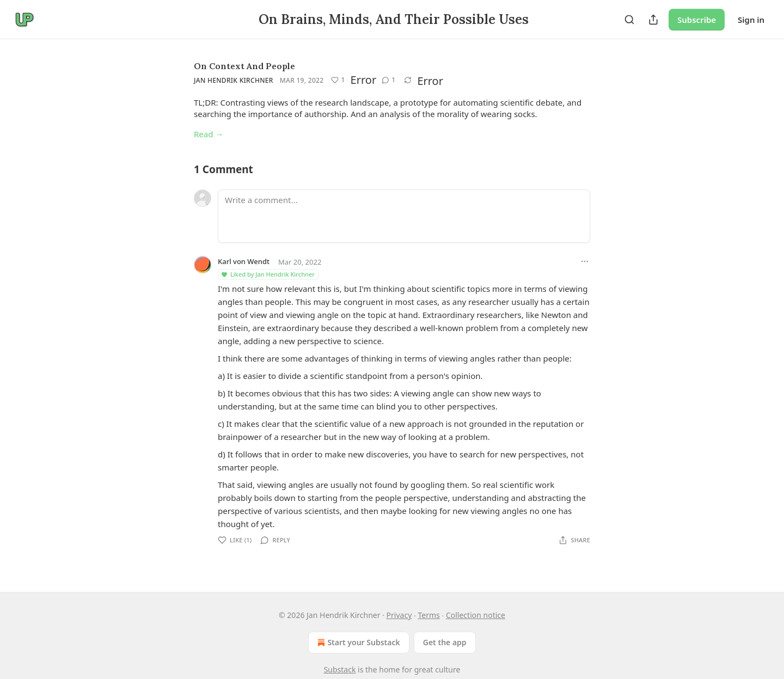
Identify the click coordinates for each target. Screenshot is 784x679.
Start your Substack (357, 643)
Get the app (445, 642)
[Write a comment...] (404, 216)
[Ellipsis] (585, 261)
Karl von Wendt (244, 261)
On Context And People (244, 66)
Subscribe (697, 20)
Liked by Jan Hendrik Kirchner (268, 274)
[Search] (629, 20)
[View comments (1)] (388, 80)
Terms (428, 615)
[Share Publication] (653, 20)
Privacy (399, 615)
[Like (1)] (338, 80)
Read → (209, 134)
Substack (340, 669)
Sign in (751, 20)
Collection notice (476, 615)
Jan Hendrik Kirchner (234, 80)
